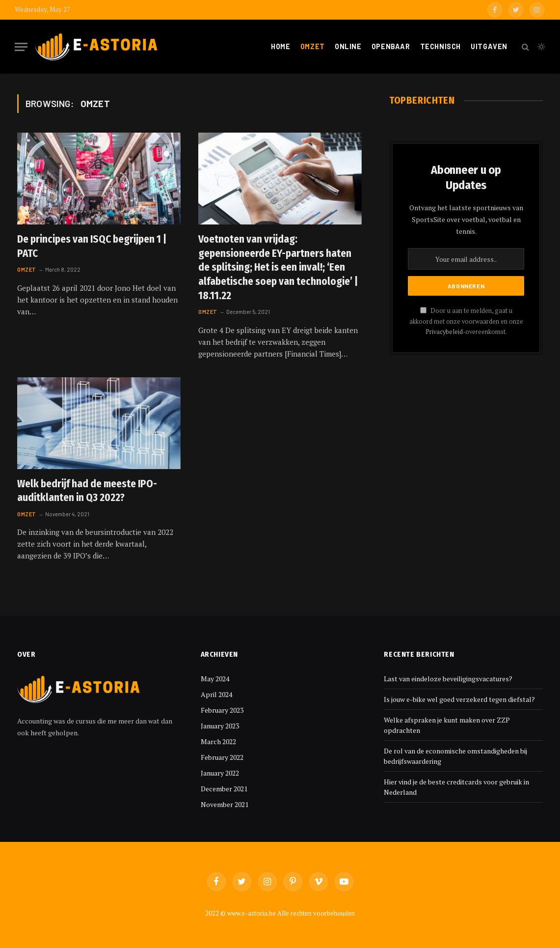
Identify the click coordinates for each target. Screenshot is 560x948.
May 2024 (215, 679)
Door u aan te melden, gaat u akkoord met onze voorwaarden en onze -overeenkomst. (466, 321)
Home (280, 46)
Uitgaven (489, 46)
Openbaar (391, 46)
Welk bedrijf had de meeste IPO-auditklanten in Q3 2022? (87, 491)
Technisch (440, 46)
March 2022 (218, 741)
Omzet (313, 46)
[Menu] (21, 47)
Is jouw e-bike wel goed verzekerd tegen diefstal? (459, 699)
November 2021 (225, 804)
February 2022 (222, 757)
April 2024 (216, 694)
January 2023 (220, 726)
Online (348, 46)
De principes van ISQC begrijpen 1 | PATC (92, 246)
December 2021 (224, 789)
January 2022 (220, 773)
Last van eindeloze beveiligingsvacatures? (448, 679)
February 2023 (222, 710)
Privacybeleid (444, 332)
